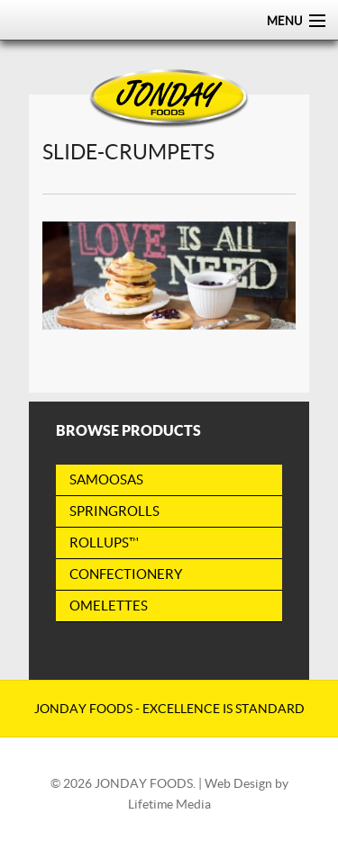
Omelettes (109, 606)
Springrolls (114, 511)
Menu (284, 21)
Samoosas (106, 479)
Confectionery (126, 574)
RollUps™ (104, 542)
